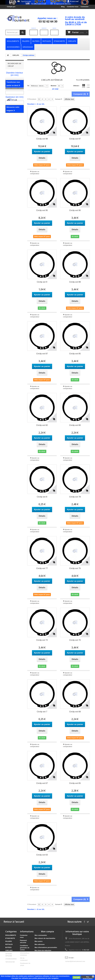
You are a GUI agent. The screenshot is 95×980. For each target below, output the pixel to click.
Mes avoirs (39, 941)
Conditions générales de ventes (25, 948)
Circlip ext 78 (75, 497)
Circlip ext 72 (42, 640)
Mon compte (47, 931)
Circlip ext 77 (42, 568)
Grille (84, 86)
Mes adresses (40, 944)
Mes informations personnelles (46, 947)
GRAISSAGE (10, 962)
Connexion (85, 7)
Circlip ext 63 (42, 855)
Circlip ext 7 (42, 712)
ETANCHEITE (10, 938)
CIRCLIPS (9, 950)
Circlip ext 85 (75, 354)
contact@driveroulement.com (75, 961)
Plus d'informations (88, 977)
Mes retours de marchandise (45, 938)
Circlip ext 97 (75, 139)
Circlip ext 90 (75, 210)
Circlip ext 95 (42, 210)
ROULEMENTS (11, 935)
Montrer (54, 86)
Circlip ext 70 (75, 640)
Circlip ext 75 (75, 568)
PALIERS (9, 941)
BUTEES (8, 947)
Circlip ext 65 (75, 783)
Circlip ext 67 (42, 783)
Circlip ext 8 (42, 497)
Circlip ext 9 (42, 282)
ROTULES (9, 944)
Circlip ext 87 (42, 354)
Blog (63, 7)
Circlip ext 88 (75, 282)
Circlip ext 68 (75, 712)
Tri (28, 86)
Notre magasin (15, 119)
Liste (88, 86)
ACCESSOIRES (11, 959)
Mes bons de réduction (43, 950)
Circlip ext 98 (42, 139)
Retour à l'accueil (14, 922)
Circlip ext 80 (75, 425)
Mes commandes (41, 935)
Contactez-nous (73, 7)
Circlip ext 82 (42, 425)
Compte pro (11, 7)
